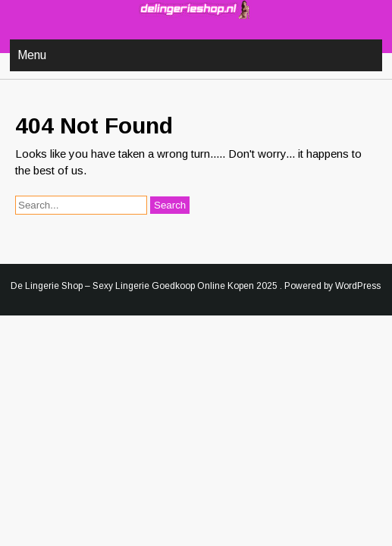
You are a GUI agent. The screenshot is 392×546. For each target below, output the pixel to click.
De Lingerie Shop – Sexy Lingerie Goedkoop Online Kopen (132, 286)
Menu (32, 55)
